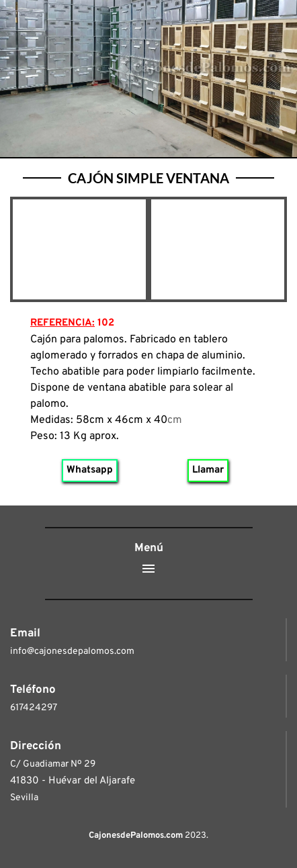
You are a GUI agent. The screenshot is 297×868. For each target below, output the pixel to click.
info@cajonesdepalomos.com (72, 652)
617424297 (34, 708)
